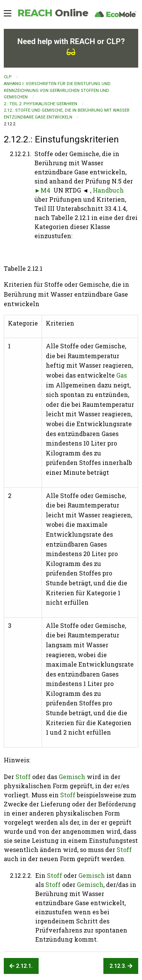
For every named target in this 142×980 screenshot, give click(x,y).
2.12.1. (21, 966)
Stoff (23, 777)
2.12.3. (121, 966)
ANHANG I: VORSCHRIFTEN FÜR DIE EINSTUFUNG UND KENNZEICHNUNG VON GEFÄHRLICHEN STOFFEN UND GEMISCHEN (57, 90)
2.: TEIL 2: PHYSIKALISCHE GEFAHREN (41, 104)
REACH (53, 13)
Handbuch (108, 190)
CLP (8, 77)
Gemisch (72, 777)
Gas (122, 375)
